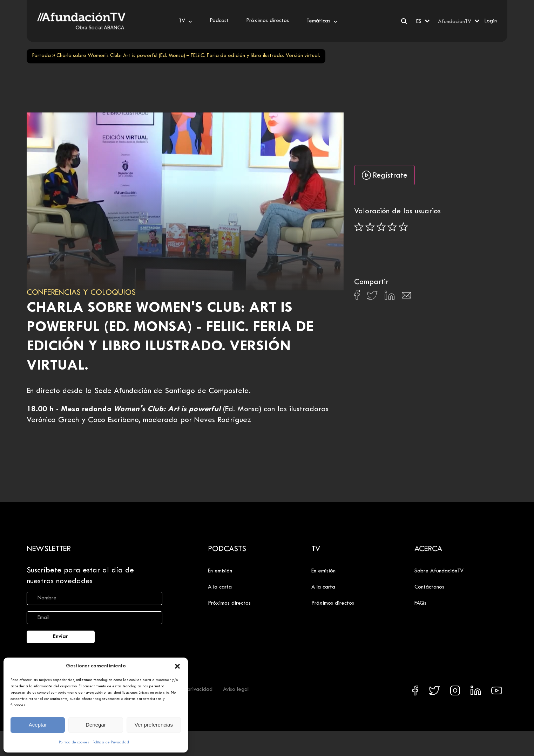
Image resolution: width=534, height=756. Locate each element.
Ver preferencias (154, 725)
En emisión (220, 571)
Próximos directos (229, 603)
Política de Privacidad (111, 742)
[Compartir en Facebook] (357, 297)
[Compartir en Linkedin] (390, 297)
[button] (177, 666)
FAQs (420, 603)
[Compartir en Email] (406, 297)
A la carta (220, 587)
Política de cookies (74, 742)
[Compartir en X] (372, 297)
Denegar (96, 725)
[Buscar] (404, 21)
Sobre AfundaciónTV (439, 571)
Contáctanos (429, 587)
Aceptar (38, 725)
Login (491, 21)
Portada (41, 56)
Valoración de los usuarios (397, 212)
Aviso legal (236, 689)
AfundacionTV (455, 22)
